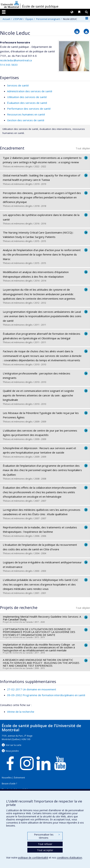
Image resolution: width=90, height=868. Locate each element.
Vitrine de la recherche (21, 712)
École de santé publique (40, 6)
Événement (19, 778)
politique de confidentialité (33, 858)
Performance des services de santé (29, 109)
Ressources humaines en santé (26, 114)
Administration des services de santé (30, 91)
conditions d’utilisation (69, 858)
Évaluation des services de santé (27, 103)
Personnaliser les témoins (47, 836)
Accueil (6, 19)
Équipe (29, 19)
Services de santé (18, 85)
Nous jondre (12, 751)
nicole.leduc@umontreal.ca (16, 60)
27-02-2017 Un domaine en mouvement (32, 689)
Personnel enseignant (48, 19)
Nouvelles (7, 778)
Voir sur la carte (13, 745)
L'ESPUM (18, 19)
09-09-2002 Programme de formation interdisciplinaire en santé (46, 695)
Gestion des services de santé (26, 120)
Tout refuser (45, 844)
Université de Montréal (10, 4)
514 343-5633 (9, 65)
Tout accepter (45, 850)
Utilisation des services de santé (27, 97)
